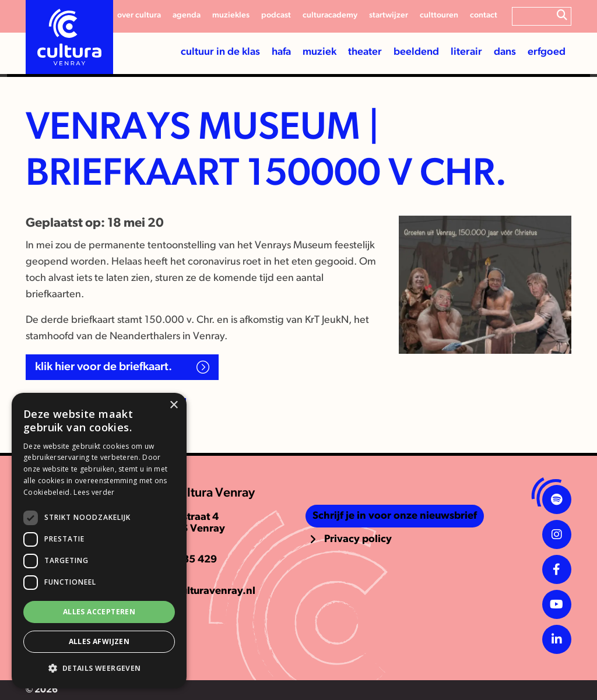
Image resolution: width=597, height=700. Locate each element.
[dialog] (99, 541)
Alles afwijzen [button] (99, 641)
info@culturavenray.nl (202, 591)
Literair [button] (466, 52)
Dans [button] (505, 52)
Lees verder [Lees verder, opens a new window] (94, 492)
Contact (484, 15)
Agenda (187, 15)
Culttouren (439, 15)
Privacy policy (358, 539)
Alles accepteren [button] (99, 612)
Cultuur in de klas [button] (220, 52)
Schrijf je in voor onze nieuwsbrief (395, 516)
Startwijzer (389, 15)
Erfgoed (547, 52)
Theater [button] (365, 52)
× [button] (173, 405)
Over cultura (139, 15)
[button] (99, 669)
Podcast (276, 15)
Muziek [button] (319, 52)
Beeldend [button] (416, 52)
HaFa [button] (281, 52)
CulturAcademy (330, 15)
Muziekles (231, 15)
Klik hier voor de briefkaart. (105, 367)
